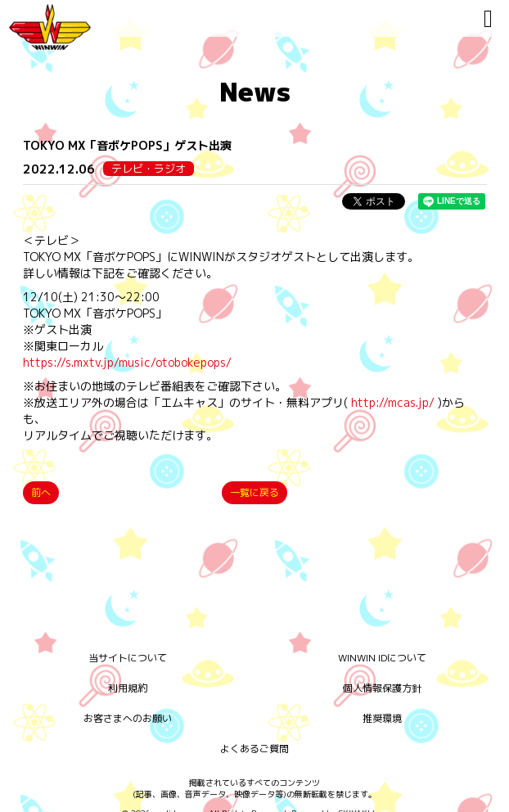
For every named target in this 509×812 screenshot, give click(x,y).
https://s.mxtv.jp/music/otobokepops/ (127, 362)
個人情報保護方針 (382, 688)
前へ (41, 492)
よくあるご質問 (254, 749)
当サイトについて (128, 658)
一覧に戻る (254, 492)
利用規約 (128, 688)
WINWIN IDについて (382, 658)
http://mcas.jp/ (393, 402)
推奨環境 (382, 718)
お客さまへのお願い (128, 718)
